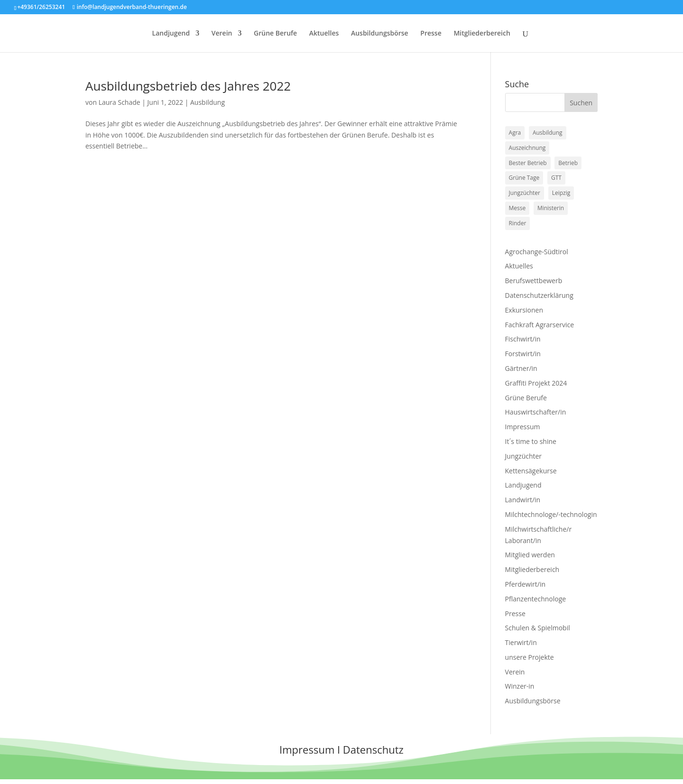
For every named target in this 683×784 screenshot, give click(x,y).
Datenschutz (373, 749)
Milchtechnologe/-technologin (551, 514)
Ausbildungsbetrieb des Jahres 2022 (188, 86)
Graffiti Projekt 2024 (536, 383)
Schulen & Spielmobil (538, 628)
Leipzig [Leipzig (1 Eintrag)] (561, 193)
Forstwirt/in (523, 354)
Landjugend (171, 34)
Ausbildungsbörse (380, 34)
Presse (431, 34)
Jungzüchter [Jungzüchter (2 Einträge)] (525, 193)
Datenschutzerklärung (539, 295)
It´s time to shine (531, 441)
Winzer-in (520, 686)
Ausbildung (208, 102)
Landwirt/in (523, 500)
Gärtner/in (521, 368)
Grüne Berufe (275, 34)
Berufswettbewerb (534, 281)
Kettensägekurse (531, 471)
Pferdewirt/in (526, 584)
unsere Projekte (530, 657)
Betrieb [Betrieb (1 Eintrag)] (568, 163)
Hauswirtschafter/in (536, 412)
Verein (222, 34)
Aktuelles (324, 34)
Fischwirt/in (523, 339)
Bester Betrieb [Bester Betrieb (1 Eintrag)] (528, 163)
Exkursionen (524, 310)
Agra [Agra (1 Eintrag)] (515, 133)
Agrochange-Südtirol (537, 252)
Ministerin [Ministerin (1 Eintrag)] (551, 208)
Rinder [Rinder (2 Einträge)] (518, 223)
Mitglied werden (530, 555)
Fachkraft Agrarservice (540, 325)
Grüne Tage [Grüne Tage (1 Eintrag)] (524, 178)
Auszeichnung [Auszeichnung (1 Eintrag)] (527, 148)
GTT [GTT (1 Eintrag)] (556, 178)
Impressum (523, 427)
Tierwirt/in (521, 642)
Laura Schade (120, 102)
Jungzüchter (524, 456)
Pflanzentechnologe (536, 599)
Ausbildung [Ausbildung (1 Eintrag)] (548, 133)
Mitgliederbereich (482, 34)
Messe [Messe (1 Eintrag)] (517, 208)
